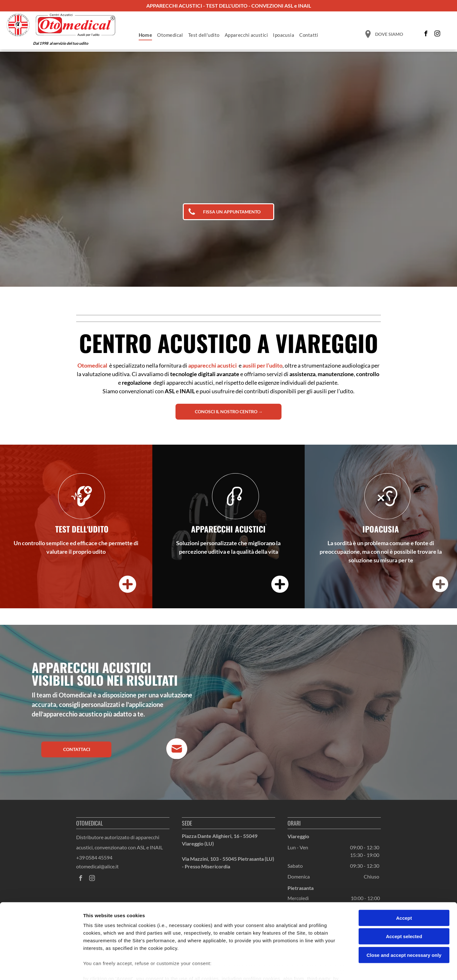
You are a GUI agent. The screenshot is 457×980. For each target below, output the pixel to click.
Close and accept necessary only (404, 919)
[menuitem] (146, 35)
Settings (323, 967)
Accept (404, 882)
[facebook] (426, 35)
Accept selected (404, 901)
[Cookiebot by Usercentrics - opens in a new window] (41, 968)
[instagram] (437, 35)
